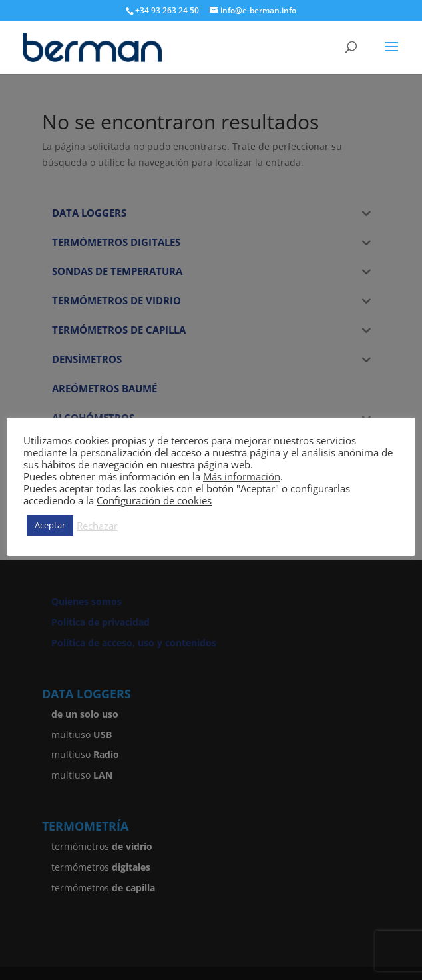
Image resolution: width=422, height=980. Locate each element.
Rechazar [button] (97, 526)
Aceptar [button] (50, 525)
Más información (242, 476)
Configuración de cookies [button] (154, 500)
